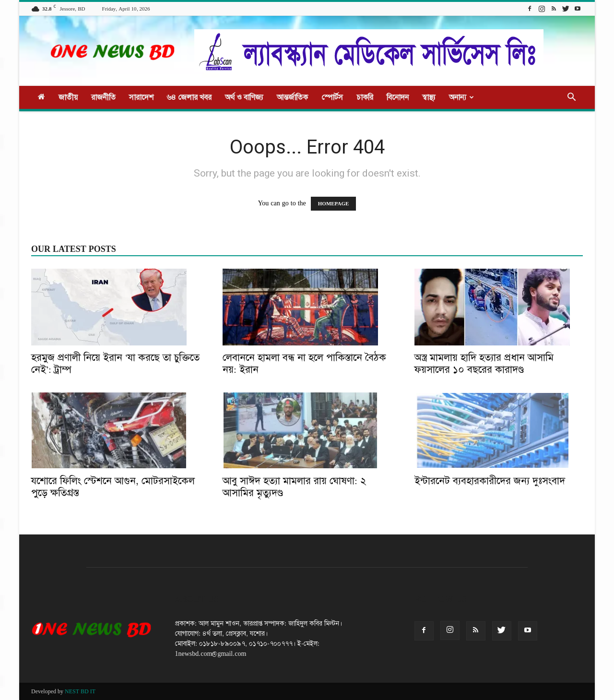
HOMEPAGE (334, 204)
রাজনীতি (103, 97)
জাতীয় (68, 97)
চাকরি (365, 97)
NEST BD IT (80, 691)
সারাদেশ (141, 97)
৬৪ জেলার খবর (189, 97)
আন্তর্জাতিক (292, 97)
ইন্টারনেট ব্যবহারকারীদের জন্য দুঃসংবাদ (490, 481)
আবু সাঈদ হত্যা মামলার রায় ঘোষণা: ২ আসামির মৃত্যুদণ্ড (294, 487)
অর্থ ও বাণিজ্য (244, 97)
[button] (571, 98)
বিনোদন (398, 97)
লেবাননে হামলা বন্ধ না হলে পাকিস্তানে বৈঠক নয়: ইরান (304, 363)
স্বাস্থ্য (429, 97)
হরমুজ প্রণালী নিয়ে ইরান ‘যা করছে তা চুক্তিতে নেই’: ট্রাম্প (115, 363)
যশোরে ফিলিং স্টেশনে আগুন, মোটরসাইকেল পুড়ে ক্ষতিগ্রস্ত (113, 487)
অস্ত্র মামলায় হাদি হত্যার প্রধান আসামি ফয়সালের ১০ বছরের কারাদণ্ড (484, 363)
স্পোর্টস (332, 97)
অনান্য (461, 97)
